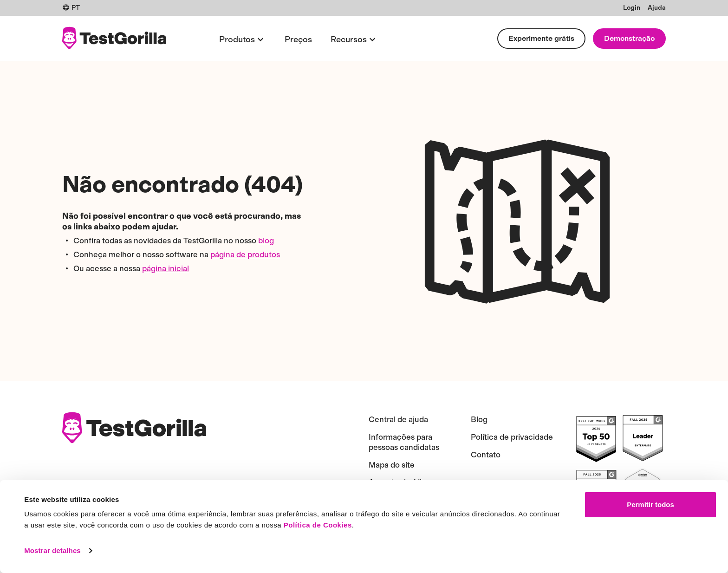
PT (71, 8)
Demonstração (629, 38)
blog (266, 241)
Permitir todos (650, 505)
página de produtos (245, 254)
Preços (298, 39)
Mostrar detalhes (52, 550)
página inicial (166, 268)
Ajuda (657, 8)
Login (632, 8)
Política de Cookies (318, 525)
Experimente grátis (541, 38)
